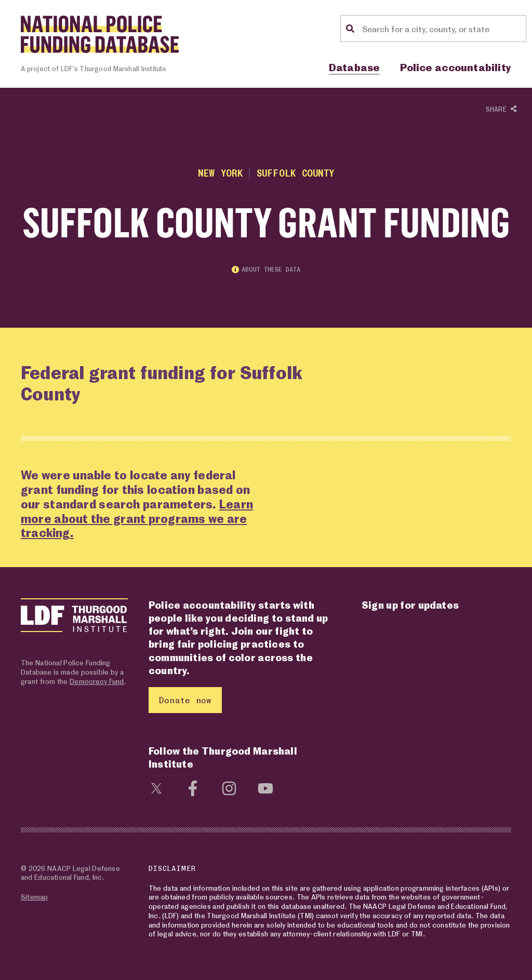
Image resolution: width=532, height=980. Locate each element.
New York (220, 173)
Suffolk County (295, 173)
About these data (266, 269)
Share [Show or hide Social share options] (501, 110)
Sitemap (34, 897)
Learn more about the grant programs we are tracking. (137, 519)
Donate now (185, 700)
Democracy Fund (97, 681)
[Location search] (443, 29)
